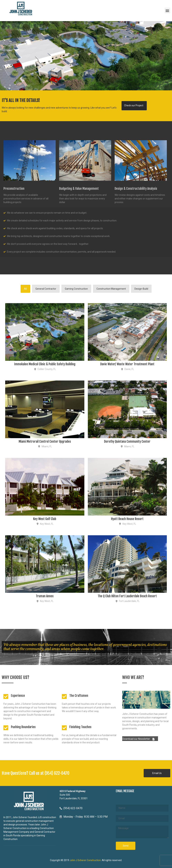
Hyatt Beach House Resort (127, 519)
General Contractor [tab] (46, 289)
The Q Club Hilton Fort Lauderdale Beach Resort (127, 596)
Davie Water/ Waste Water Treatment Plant (127, 364)
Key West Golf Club (45, 519)
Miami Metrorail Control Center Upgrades (45, 441)
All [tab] (25, 289)
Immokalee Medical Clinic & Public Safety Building (45, 364)
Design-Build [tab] (141, 289)
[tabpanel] (86, 451)
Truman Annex (45, 596)
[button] (167, 10)
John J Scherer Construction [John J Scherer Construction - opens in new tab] (85, 860)
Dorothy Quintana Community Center (127, 441)
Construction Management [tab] (111, 289)
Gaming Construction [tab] (76, 289)
